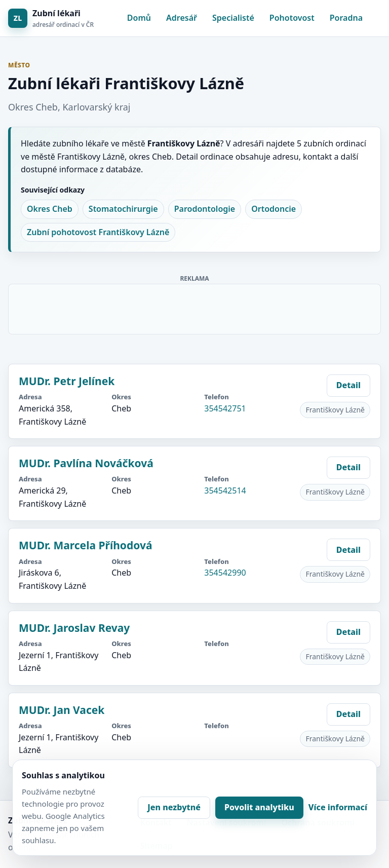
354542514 (225, 490)
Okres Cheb (50, 209)
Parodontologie (205, 209)
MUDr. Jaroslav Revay (74, 628)
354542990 (225, 573)
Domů (139, 18)
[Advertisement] (195, 307)
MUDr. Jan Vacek (62, 710)
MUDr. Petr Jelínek (67, 381)
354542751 (225, 408)
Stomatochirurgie (123, 209)
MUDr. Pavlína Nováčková (86, 463)
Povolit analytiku (259, 807)
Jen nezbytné (174, 807)
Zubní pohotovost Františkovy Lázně (98, 232)
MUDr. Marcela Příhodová (86, 545)
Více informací (338, 807)
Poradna (346, 18)
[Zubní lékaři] (51, 18)
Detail (348, 385)
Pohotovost (292, 18)
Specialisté (233, 18)
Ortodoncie (274, 209)
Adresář (182, 18)
